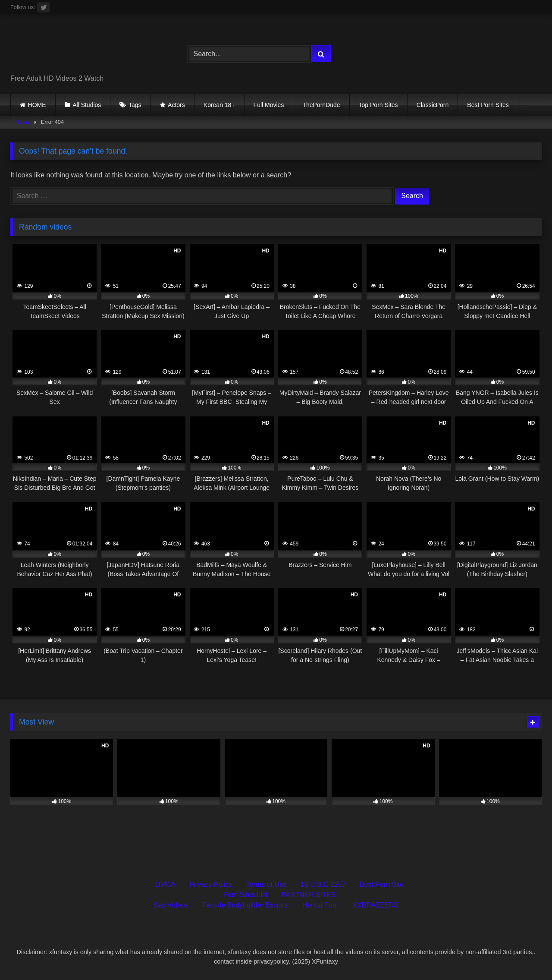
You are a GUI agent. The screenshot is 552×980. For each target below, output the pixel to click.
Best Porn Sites (488, 105)
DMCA (165, 884)
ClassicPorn (433, 105)
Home (23, 122)
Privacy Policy (211, 884)
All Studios (87, 105)
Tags (135, 105)
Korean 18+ (219, 105)
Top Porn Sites (378, 105)
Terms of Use (267, 884)
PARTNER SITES (309, 895)
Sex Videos (171, 905)
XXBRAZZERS (375, 905)
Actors (176, 105)
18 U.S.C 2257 (323, 884)
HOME (37, 105)
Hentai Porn (321, 905)
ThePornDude (321, 105)
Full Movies (269, 105)
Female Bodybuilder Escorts (245, 905)
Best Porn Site (382, 884)
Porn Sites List (246, 895)
